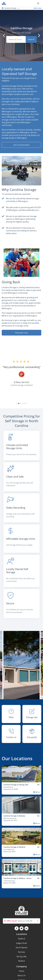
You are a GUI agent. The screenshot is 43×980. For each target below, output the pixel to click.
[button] (17, 403)
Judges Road (21, 943)
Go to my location (21, 145)
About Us (22, 975)
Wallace (22, 961)
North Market (22, 948)
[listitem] (21, 446)
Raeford (22, 939)
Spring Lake (21, 956)
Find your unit (21, 333)
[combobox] (21, 921)
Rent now (37, 8)
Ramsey (21, 952)
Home (22, 971)
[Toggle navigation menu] (39, 3)
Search (31, 39)
